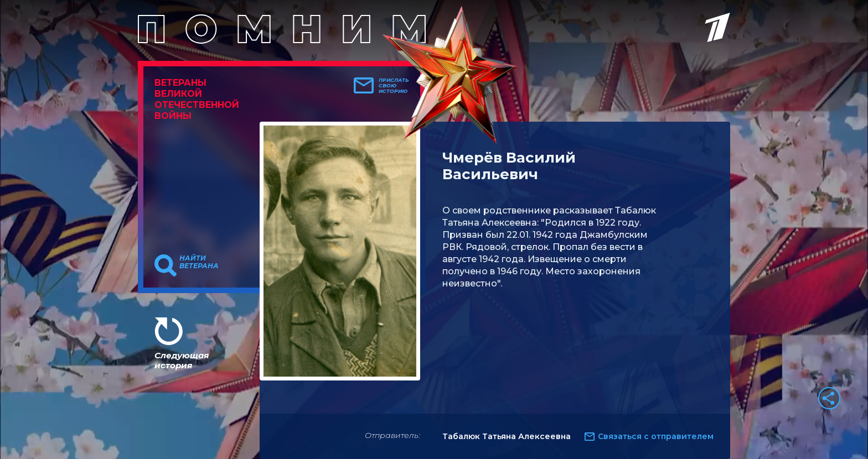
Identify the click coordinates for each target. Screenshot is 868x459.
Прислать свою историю (394, 86)
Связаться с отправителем (656, 436)
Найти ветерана (199, 262)
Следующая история (182, 360)
